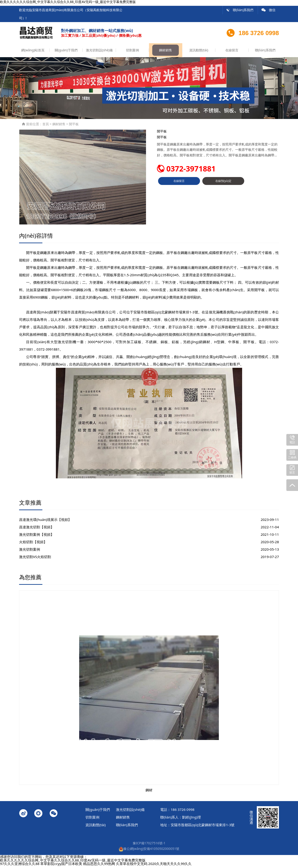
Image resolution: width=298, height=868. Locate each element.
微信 (268, 10)
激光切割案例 (30, 551)
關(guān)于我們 (66, 52)
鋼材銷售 (166, 52)
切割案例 (132, 52)
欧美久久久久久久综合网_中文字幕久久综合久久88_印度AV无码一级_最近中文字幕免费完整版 (73, 862)
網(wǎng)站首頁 (33, 52)
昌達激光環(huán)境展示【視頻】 (45, 522)
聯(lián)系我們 (240, 10)
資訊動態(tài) (199, 52)
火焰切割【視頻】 (33, 544)
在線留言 (232, 52)
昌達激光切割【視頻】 (37, 529)
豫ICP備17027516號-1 (149, 845)
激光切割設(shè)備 (99, 52)
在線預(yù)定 (223, 185)
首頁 (46, 126)
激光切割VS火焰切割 (35, 559)
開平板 (74, 126)
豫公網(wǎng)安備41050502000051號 (149, 851)
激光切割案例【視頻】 (37, 536)
